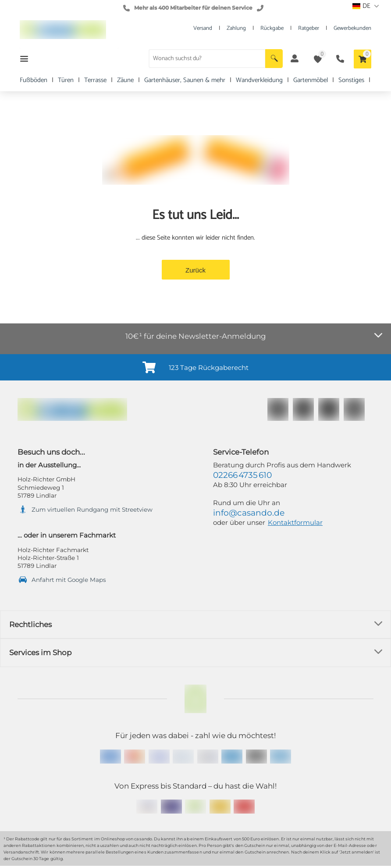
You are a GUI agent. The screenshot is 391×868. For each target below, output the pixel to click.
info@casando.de (249, 513)
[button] (274, 59)
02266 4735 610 (242, 475)
